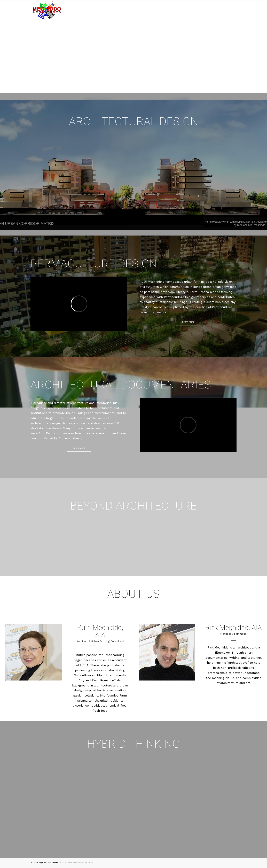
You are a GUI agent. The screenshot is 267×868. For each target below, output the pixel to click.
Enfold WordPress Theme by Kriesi (77, 863)
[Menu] (232, 10)
